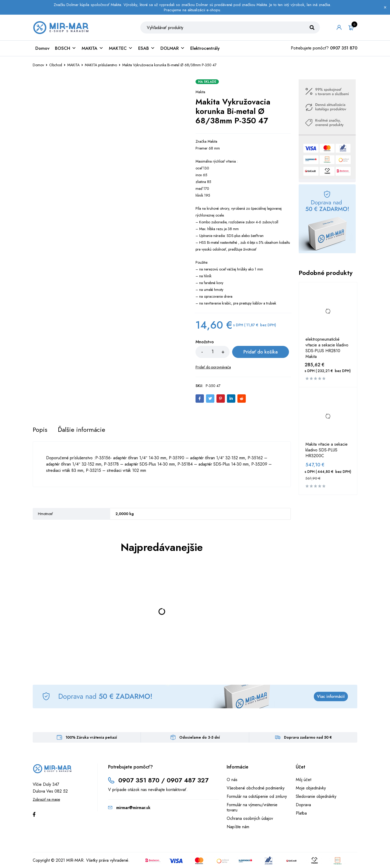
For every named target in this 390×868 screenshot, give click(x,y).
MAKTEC (121, 49)
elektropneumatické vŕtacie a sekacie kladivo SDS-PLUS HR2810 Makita (327, 349)
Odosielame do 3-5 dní (200, 738)
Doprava (303, 805)
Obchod (56, 65)
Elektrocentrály (205, 49)
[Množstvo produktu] (213, 352)
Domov (42, 49)
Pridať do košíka (260, 352)
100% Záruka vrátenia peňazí (91, 738)
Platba (301, 813)
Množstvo (205, 343)
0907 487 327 (188, 780)
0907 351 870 (344, 49)
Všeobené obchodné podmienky (256, 788)
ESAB (147, 49)
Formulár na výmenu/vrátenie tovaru (252, 808)
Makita (200, 92)
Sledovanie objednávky (316, 797)
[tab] (40, 430)
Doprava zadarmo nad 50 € (308, 738)
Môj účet (303, 780)
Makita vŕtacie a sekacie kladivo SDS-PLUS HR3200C (327, 451)
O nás (232, 780)
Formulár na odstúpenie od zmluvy (257, 797)
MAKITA (93, 49)
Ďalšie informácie (82, 430)
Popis (40, 430)
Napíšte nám (238, 827)
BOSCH (66, 49)
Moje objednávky (311, 788)
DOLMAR (173, 49)
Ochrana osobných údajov (250, 819)
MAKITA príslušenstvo (101, 65)
